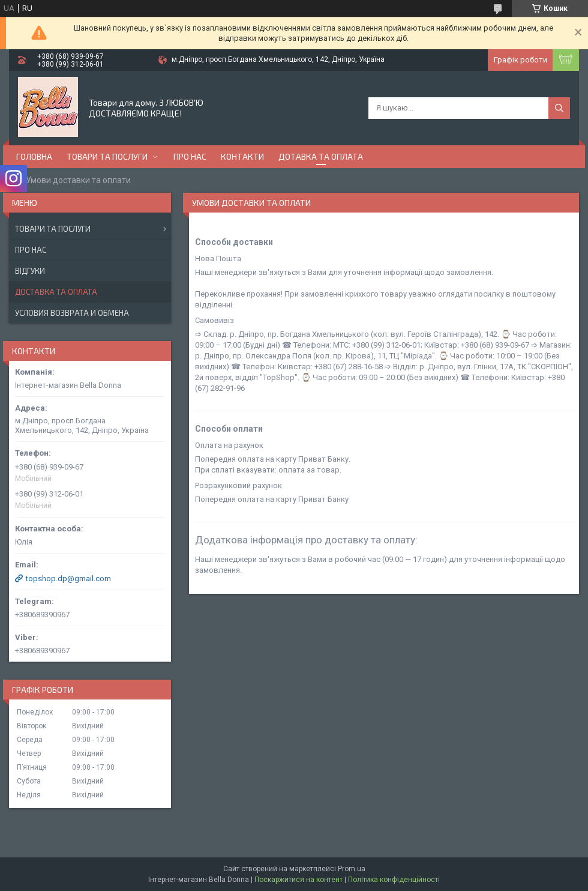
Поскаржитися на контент (298, 880)
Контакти (242, 156)
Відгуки (30, 271)
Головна (34, 156)
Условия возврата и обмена (72, 313)
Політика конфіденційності (394, 880)
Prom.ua (352, 869)
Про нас (190, 156)
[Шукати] (559, 108)
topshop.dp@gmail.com (68, 578)
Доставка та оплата (56, 292)
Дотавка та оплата (321, 156)
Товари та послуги (107, 156)
